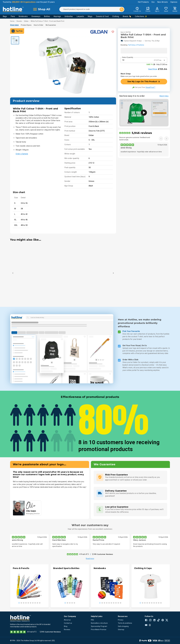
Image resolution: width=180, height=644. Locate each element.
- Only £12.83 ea (157, 64)
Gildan (26, 21)
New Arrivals (162, 2)
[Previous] (13, 273)
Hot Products (143, 2)
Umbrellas (69, 16)
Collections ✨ (141, 16)
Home (12, 21)
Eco (153, 2)
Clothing (116, 16)
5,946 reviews (142, 133)
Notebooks (23, 16)
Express (174, 2)
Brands (19, 21)
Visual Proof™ (150, 87)
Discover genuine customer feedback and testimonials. (135, 139)
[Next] (113, 273)
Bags (5, 16)
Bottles (47, 16)
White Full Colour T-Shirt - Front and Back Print (47, 21)
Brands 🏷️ (127, 16)
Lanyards (80, 16)
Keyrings (57, 16)
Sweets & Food (102, 16)
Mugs (90, 16)
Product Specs (26, 25)
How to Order (39, 25)
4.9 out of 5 (84, 554)
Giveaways (36, 16)
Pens (13, 16)
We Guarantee (51, 25)
